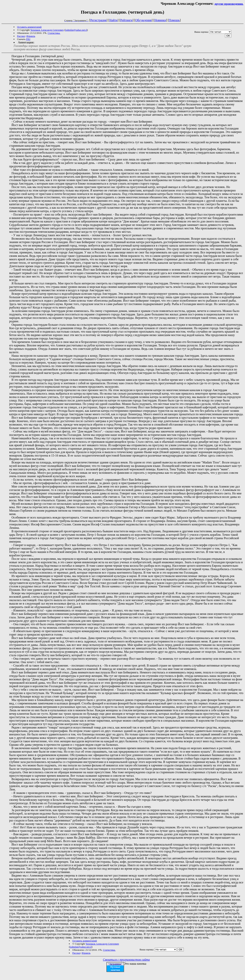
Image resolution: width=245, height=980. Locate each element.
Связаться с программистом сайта (126, 960)
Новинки (160, 20)
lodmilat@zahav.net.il (76, 30)
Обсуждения (143, 20)
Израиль (31, 36)
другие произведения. (229, 4)
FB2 (28, 39)
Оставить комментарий (29, 27)
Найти (113, 20)
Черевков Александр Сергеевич (47, 30)
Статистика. (54, 33)
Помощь (174, 20)
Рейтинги (127, 20)
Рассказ (21, 36)
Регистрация (98, 20)
